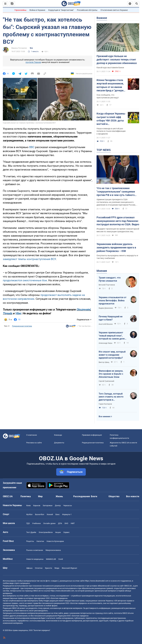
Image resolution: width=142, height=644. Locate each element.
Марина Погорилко (19, 48)
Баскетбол (40, 514)
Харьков (37, 505)
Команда (58, 435)
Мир (40, 496)
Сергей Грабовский (106, 381)
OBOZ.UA (128, 586)
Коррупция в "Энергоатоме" (61, 10)
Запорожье (48, 505)
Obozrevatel (83, 310)
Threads (8, 313)
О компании (32, 435)
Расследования (82, 496)
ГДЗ (28, 523)
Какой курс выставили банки (110, 68)
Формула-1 (67, 514)
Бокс (58, 514)
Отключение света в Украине (114, 10)
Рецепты (30, 541)
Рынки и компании (35, 550)
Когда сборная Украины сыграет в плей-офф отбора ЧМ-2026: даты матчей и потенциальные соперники (111, 119)
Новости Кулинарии (55, 541)
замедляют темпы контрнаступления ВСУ (29, 259)
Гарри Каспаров (105, 404)
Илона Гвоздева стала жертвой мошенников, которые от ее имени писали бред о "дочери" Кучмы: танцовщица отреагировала (110, 85)
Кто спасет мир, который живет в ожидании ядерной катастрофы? (112, 355)
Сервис (66, 532)
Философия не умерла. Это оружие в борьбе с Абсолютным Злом (111, 374)
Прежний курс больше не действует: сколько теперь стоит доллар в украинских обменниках (117, 60)
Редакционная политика (22, 326)
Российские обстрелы (87, 10)
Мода (57, 568)
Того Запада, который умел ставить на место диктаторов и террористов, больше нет (112, 397)
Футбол (29, 514)
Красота (48, 568)
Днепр (58, 505)
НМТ (73, 523)
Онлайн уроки (49, 523)
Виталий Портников (107, 285)
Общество (114, 496)
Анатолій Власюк (106, 324)
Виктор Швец (104, 362)
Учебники (36, 523)
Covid (61, 559)
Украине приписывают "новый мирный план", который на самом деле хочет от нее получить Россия (112, 336)
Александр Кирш (106, 343)
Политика (26, 496)
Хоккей (50, 514)
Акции (58, 532)
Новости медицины (35, 559)
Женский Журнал (69, 568)
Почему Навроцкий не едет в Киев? (111, 318)
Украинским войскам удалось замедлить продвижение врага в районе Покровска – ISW (116, 248)
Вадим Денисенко (106, 308)
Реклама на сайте (34, 443)
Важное (102, 18)
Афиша (29, 568)
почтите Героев (33, 62)
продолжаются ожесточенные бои (25, 280)
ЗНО (66, 523)
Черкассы (68, 505)
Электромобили (46, 532)
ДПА (60, 523)
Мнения (102, 271)
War (31, 48)
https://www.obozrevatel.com (97, 581)
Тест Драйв (31, 532)
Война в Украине (37, 10)
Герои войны (20, 10)
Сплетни (39, 568)
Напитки (40, 541)
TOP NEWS (104, 150)
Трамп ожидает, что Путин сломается (110, 279)
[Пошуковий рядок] (137, 4)
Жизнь (59, 496)
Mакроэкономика (53, 550)
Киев (28, 505)
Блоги (94, 496)
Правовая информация (92, 435)
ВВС (32, 147)
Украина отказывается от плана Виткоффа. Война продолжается (113, 300)
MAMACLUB (51, 559)
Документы (59, 443)
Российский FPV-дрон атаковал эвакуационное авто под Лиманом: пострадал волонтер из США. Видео (118, 221)
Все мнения (105, 416)
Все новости (133, 496)
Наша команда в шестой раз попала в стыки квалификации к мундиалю (111, 131)
